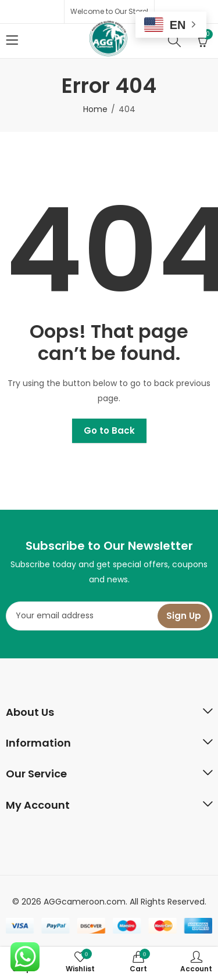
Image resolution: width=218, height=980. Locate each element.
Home (95, 109)
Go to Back (109, 430)
